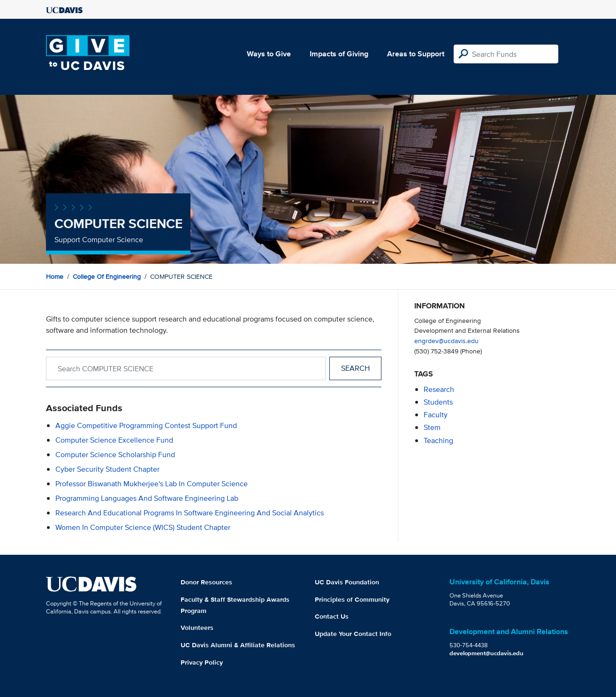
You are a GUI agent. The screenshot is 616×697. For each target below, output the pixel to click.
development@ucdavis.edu (487, 653)
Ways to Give (269, 54)
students (438, 402)
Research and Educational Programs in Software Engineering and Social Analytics (190, 513)
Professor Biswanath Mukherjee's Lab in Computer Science (152, 484)
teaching (438, 440)
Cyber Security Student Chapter (107, 469)
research (439, 389)
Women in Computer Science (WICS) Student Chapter (143, 527)
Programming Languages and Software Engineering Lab (147, 498)
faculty (436, 415)
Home (55, 276)
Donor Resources (206, 582)
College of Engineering (107, 276)
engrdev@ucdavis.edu (446, 341)
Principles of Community (352, 599)
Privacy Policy (202, 662)
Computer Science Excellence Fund (114, 440)
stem (432, 427)
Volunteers (197, 628)
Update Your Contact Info (353, 634)
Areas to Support (416, 54)
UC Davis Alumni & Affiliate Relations (238, 645)
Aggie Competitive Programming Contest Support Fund (146, 425)
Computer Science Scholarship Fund (115, 455)
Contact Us (332, 616)
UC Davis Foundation (347, 582)
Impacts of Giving (339, 54)
